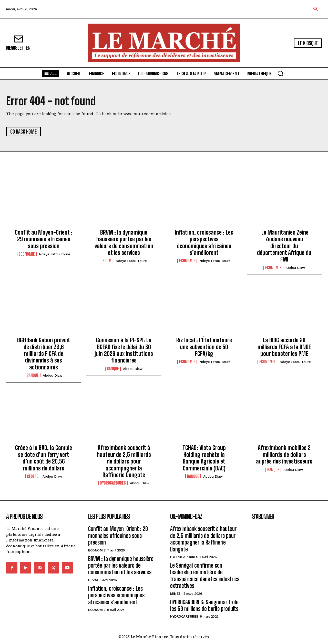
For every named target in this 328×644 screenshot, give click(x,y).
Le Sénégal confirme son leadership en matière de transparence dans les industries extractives (205, 576)
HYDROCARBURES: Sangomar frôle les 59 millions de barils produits (204, 605)
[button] (316, 9)
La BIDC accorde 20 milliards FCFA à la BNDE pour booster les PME (284, 347)
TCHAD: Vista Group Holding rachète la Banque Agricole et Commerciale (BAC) (204, 458)
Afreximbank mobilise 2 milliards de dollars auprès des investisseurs (284, 455)
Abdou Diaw (295, 268)
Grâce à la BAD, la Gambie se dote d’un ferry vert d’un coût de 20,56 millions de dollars (44, 458)
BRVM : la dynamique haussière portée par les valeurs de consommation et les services (124, 243)
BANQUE (33, 375)
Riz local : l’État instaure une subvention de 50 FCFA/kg (204, 347)
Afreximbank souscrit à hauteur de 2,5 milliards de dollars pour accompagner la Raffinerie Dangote (124, 461)
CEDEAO (33, 476)
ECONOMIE (27, 254)
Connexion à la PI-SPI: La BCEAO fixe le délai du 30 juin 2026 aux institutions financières (124, 350)
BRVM (107, 261)
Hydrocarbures (113, 483)
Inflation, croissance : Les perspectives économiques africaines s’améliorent (204, 243)
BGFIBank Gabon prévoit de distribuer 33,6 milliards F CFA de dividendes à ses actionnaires (44, 354)
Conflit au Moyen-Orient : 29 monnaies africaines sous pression (44, 239)
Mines (175, 594)
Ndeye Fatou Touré (55, 254)
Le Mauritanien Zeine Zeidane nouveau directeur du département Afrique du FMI (284, 246)
